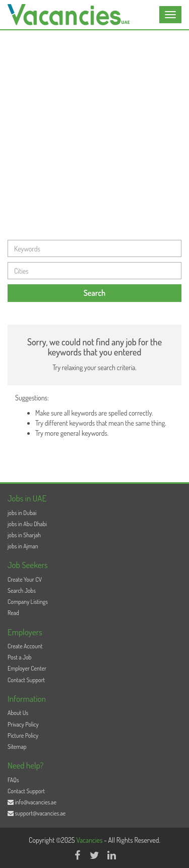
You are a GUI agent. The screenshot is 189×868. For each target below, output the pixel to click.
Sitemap (17, 747)
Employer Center (27, 668)
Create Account (25, 646)
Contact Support (26, 680)
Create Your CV (25, 579)
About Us (18, 713)
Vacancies (90, 840)
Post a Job (19, 657)
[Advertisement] (94, 130)
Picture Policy (23, 735)
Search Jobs (22, 591)
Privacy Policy (23, 724)
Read (13, 613)
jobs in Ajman (23, 546)
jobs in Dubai (22, 513)
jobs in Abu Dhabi (27, 524)
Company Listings (28, 602)
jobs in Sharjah (24, 535)
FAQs (13, 780)
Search (95, 293)
